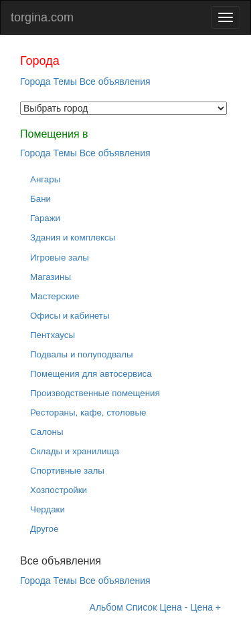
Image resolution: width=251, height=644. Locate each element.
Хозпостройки (59, 490)
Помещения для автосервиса (91, 374)
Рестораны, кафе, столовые (88, 413)
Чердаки (48, 509)
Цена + (205, 607)
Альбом (106, 607)
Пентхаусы (53, 335)
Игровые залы (60, 258)
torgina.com (42, 17)
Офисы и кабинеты (70, 316)
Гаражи (45, 218)
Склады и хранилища (75, 451)
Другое (44, 529)
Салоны (47, 432)
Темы (65, 82)
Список (142, 607)
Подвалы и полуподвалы (82, 354)
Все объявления (115, 82)
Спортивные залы (67, 471)
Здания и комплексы (73, 237)
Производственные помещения (95, 393)
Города (35, 82)
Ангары (45, 179)
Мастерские (55, 296)
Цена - (173, 607)
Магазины (51, 277)
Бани (40, 199)
